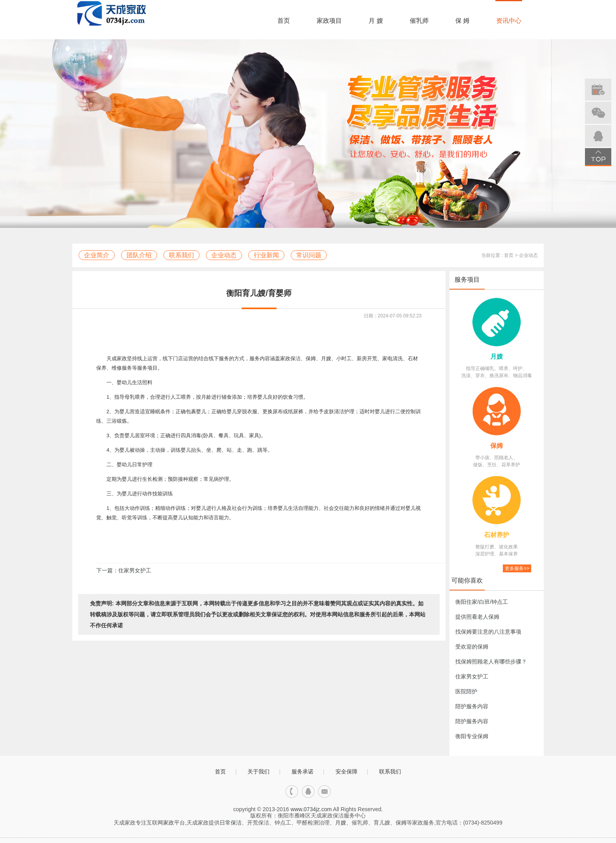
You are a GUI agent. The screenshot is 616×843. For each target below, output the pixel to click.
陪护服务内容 (472, 706)
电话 (292, 792)
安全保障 (346, 772)
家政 (169, 823)
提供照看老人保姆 (477, 617)
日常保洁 (231, 823)
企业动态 (224, 255)
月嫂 (497, 356)
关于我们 (258, 772)
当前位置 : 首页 (497, 255)
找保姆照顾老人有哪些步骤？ (491, 662)
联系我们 (181, 255)
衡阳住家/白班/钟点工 (482, 602)
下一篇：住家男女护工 (124, 570)
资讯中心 (509, 21)
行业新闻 (266, 255)
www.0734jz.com (311, 809)
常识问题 (309, 255)
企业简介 (97, 255)
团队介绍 (139, 255)
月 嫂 (376, 21)
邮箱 (324, 792)
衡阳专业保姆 (472, 736)
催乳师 (419, 21)
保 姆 (462, 21)
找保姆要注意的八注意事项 (488, 632)
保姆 (497, 446)
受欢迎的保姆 (472, 647)
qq (308, 792)
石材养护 (497, 535)
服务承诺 (302, 772)
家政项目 (329, 21)
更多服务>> (517, 568)
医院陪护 (466, 691)
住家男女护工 (472, 676)
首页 (284, 21)
